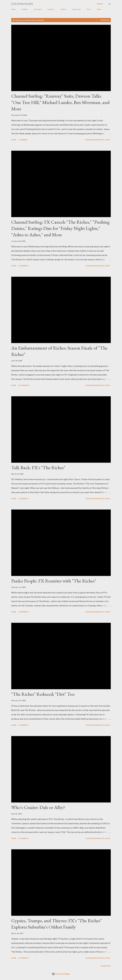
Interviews (38, 9)
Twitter (63, 9)
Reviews (25, 9)
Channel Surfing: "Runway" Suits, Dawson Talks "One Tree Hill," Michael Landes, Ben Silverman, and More (60, 102)
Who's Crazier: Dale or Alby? (38, 807)
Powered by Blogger (61, 974)
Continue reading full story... (98, 140)
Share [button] (14, 140)
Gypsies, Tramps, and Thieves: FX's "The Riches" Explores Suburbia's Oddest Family (57, 924)
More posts (106, 966)
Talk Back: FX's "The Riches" (38, 467)
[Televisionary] (22, 4)
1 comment (23, 140)
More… (100, 9)
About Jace (76, 9)
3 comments (23, 266)
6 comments (23, 838)
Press (89, 9)
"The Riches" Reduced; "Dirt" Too (43, 694)
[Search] (100, 4)
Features (51, 9)
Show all (105, 20)
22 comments (24, 385)
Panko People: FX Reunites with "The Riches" (54, 581)
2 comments (23, 499)
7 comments (23, 958)
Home (13, 9)
